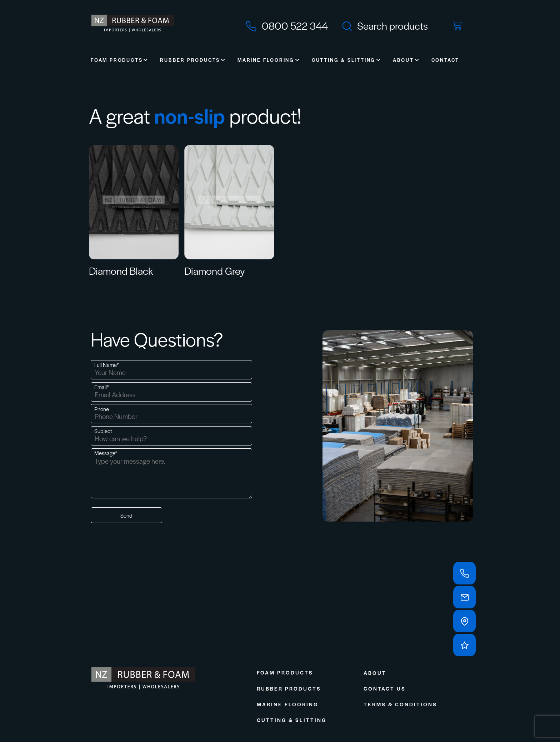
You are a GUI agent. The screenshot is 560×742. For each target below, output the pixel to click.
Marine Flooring (266, 60)
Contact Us (385, 688)
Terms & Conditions (400, 704)
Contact (446, 60)
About (403, 60)
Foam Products (117, 60)
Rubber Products (190, 60)
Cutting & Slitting (344, 60)
